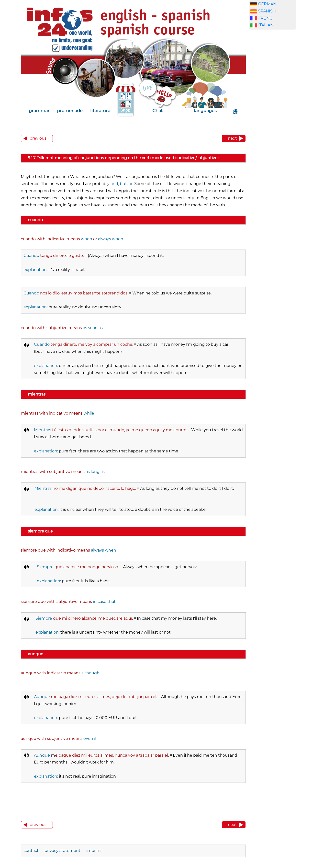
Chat (157, 110)
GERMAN (267, 4)
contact (32, 851)
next (232, 138)
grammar (39, 110)
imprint (94, 851)
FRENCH (267, 18)
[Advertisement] (273, 110)
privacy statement (62, 851)
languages (205, 110)
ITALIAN (266, 25)
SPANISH (267, 11)
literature (100, 110)
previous (38, 138)
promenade (70, 110)
